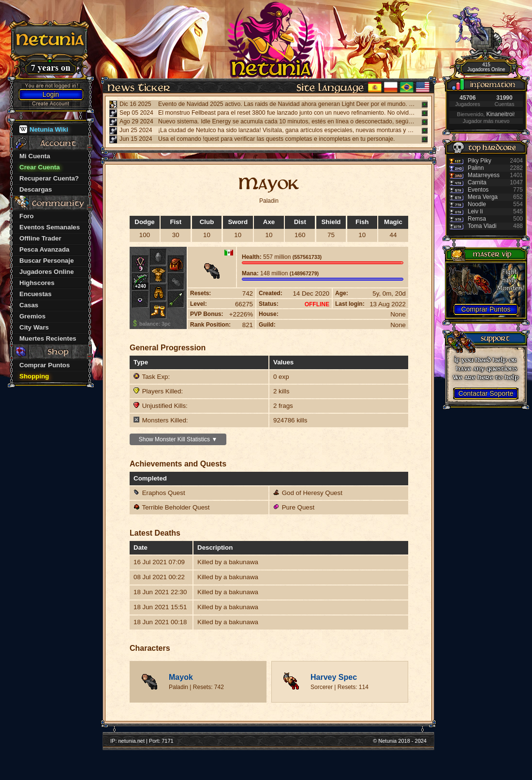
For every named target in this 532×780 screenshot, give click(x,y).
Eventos (478, 190)
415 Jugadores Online (486, 67)
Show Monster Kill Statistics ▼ (178, 439)
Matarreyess (484, 175)
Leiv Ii (475, 211)
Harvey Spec (334, 677)
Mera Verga (483, 197)
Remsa (477, 219)
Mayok (181, 677)
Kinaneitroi (500, 114)
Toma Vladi (482, 226)
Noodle (477, 204)
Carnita (477, 182)
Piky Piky (480, 161)
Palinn (476, 168)
